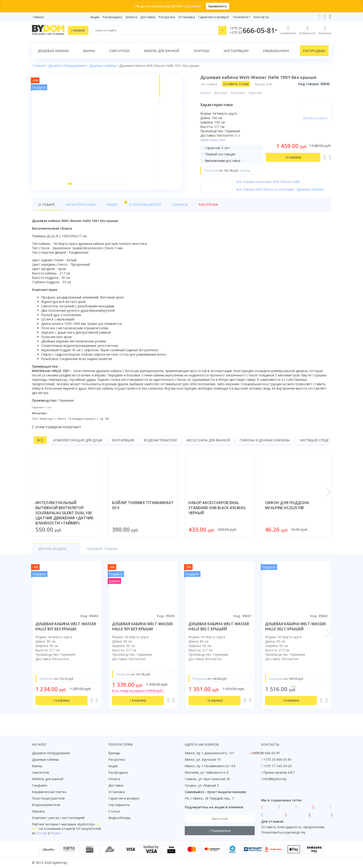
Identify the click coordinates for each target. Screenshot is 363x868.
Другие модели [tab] (52, 550)
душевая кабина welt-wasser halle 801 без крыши (66, 628)
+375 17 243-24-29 (277, 766)
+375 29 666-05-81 (266, 753)
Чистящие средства (318, 442)
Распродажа (112, 17)
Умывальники (276, 51)
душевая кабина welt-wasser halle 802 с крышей (219, 628)
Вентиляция (123, 442)
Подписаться (220, 831)
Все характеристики (221, 138)
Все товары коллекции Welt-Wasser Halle (269, 182)
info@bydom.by (275, 779)
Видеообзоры (119, 818)
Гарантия (256, 93)
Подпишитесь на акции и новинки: (214, 807)
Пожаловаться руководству (283, 832)
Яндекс (56, 833)
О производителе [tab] (132, 206)
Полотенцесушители (48, 798)
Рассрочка (167, 17)
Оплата (131, 17)
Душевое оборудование (51, 753)
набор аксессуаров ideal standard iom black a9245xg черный (217, 509)
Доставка (148, 17)
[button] (69, 185)
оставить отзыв (237, 84)
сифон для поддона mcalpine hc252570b (287, 507)
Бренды (114, 753)
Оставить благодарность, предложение (293, 827)
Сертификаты (119, 805)
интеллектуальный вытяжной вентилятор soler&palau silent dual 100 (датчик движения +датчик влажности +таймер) (64, 514)
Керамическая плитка (49, 792)
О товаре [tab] (47, 206)
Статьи (114, 811)
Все (40, 442)
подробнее (192, 6)
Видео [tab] (105, 205)
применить (217, 6)
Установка (187, 17)
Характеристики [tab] (76, 206)
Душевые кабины (53, 51)
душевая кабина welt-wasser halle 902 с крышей (295, 628)
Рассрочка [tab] (187, 206)
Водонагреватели (160, 442)
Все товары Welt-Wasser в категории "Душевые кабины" (281, 189)
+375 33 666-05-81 (277, 759)
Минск (39, 17)
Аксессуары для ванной (208, 442)
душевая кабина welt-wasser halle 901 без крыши (142, 628)
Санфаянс (40, 785)
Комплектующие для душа (78, 442)
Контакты (261, 17)
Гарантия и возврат (214, 17)
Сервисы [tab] (163, 206)
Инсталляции (236, 51)
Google (42, 833)
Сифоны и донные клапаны (265, 442)
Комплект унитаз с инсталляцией (58, 818)
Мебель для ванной (161, 51)
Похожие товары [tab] (95, 550)
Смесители (119, 51)
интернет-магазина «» (70, 824)
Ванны (89, 51)
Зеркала (38, 811)
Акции (95, 17)
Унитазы (201, 51)
